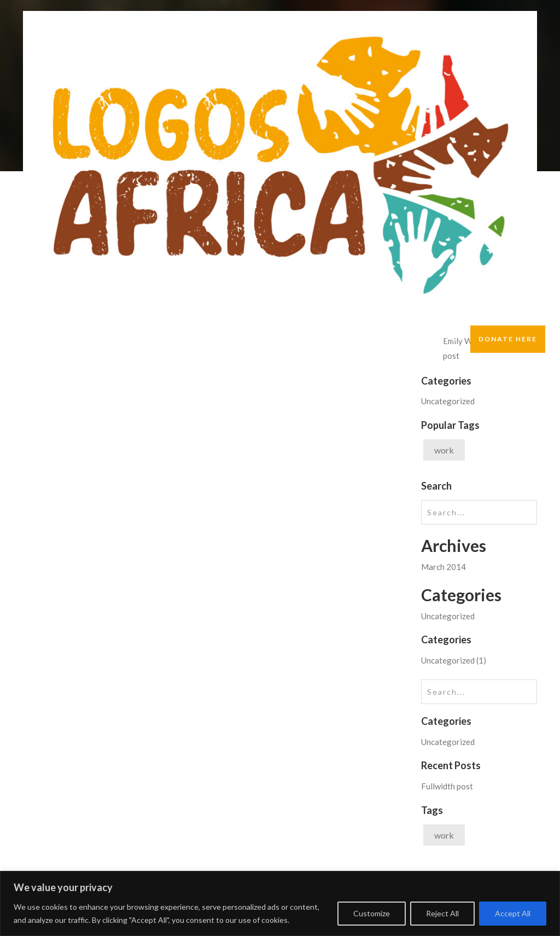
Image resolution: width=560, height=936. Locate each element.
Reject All (442, 913)
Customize (372, 913)
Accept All (513, 913)
